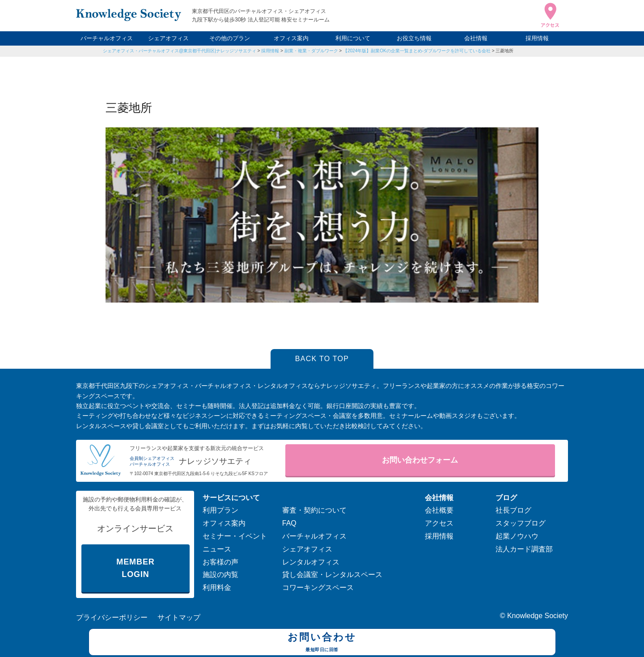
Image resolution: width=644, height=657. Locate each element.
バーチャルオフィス (107, 38)
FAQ (289, 523)
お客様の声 (220, 562)
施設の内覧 (220, 575)
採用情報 (537, 38)
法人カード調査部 (524, 549)
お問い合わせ (322, 643)
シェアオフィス (168, 38)
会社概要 (439, 510)
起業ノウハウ (517, 536)
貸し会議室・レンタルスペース (332, 575)
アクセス (439, 523)
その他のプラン (230, 38)
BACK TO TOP (322, 359)
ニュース (217, 549)
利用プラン (220, 510)
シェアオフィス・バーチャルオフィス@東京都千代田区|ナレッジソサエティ (180, 51)
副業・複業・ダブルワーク (311, 51)
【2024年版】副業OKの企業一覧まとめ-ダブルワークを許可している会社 (417, 51)
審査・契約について (314, 510)
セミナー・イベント (235, 536)
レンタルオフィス (311, 562)
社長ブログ (513, 510)
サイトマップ (179, 617)
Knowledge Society (538, 616)
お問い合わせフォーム (420, 460)
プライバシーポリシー (112, 617)
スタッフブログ (521, 523)
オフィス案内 (291, 38)
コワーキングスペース (318, 588)
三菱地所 (504, 51)
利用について (353, 38)
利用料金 (217, 588)
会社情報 (476, 38)
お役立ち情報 (414, 38)
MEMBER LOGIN (135, 568)
